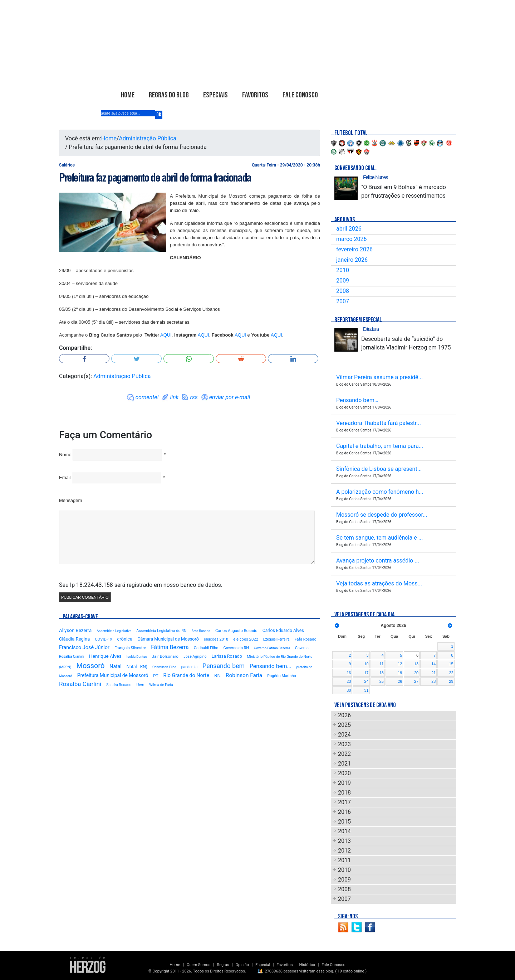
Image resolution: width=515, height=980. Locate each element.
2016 (344, 812)
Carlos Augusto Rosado (236, 631)
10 (367, 664)
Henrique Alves (105, 656)
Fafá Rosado (306, 639)
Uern (140, 685)
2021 (344, 764)
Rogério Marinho (282, 676)
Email (65, 477)
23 (349, 681)
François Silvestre (130, 648)
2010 (343, 270)
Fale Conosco (300, 95)
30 (349, 690)
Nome (65, 455)
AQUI (166, 335)
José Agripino (195, 656)
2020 (344, 773)
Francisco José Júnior (84, 648)
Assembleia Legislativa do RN (161, 631)
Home (128, 95)
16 (349, 673)
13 (416, 664)
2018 (344, 793)
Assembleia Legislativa (114, 631)
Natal (115, 666)
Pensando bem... (271, 666)
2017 (344, 802)
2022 (344, 754)
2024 (344, 735)
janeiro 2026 (352, 260)
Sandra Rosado (119, 685)
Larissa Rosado (227, 656)
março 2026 (351, 239)
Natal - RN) (137, 667)
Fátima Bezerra (170, 647)
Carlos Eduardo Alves (283, 631)
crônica (125, 639)
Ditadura (371, 329)
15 (451, 664)
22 (451, 673)
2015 (344, 822)
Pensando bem (224, 666)
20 (416, 673)
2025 (344, 725)
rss (194, 397)
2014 (344, 831)
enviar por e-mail (230, 397)
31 (367, 690)
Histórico (307, 965)
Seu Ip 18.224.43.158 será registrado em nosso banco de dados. (141, 585)
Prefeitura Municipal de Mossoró (113, 675)
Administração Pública (148, 138)
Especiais (215, 95)
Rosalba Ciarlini (80, 684)
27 (416, 681)
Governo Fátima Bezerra (272, 648)
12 (400, 664)
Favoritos (255, 95)
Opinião (242, 965)
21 (433, 673)
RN (217, 675)
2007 (343, 301)
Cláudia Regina (74, 639)
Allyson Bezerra (75, 630)
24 (367, 681)
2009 (343, 281)
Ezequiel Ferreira (276, 639)
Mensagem (70, 500)
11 (382, 664)
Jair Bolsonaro (165, 656)
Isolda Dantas (137, 656)
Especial (263, 965)
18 (382, 673)
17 (367, 673)
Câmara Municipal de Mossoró (168, 639)
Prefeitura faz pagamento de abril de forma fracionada (155, 178)
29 (451, 681)
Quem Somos (198, 965)
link (174, 397)
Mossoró (90, 666)
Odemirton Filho (164, 667)
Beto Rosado (201, 631)
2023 (344, 744)
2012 (344, 851)
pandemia (189, 667)
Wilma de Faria (161, 685)
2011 (344, 860)
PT (156, 676)
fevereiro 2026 (354, 249)
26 (400, 681)
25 (382, 681)
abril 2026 (349, 229)
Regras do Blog (169, 95)
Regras (223, 965)
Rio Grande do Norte (186, 675)
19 (400, 673)
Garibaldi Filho (206, 648)
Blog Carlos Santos (144, 56)
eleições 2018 (216, 639)
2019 (344, 783)
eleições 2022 (246, 639)
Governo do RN (236, 648)
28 (433, 681)
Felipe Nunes (375, 177)
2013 (344, 841)
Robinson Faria (244, 675)
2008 (343, 291)
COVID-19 (103, 639)
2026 (344, 715)
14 (433, 664)
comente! (147, 397)
